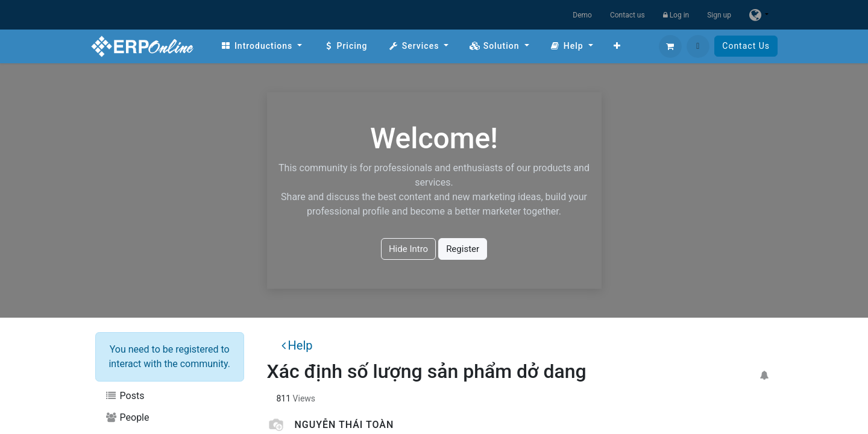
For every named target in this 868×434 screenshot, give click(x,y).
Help (297, 345)
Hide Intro (408, 249)
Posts (124, 396)
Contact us (627, 15)
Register (463, 249)
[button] (698, 46)
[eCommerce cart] (670, 46)
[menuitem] (261, 46)
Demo (582, 15)
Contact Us (746, 46)
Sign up (719, 15)
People (127, 417)
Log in (676, 15)
